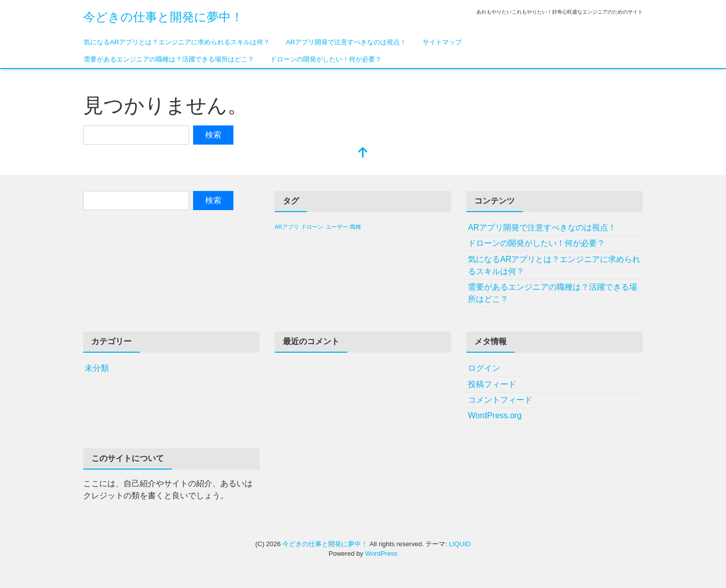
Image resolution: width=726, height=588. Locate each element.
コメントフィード (500, 400)
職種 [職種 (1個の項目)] (355, 227)
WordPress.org (495, 415)
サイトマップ (442, 42)
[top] (363, 153)
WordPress (381, 553)
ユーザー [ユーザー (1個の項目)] (337, 227)
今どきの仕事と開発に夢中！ (163, 17)
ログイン (484, 368)
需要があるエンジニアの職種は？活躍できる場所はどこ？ (169, 59)
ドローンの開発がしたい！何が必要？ (326, 59)
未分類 (97, 368)
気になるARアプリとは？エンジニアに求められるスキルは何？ (177, 42)
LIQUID (460, 544)
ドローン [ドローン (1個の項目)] (312, 227)
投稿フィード (492, 384)
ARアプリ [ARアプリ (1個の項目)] (287, 227)
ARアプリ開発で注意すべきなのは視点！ (346, 42)
